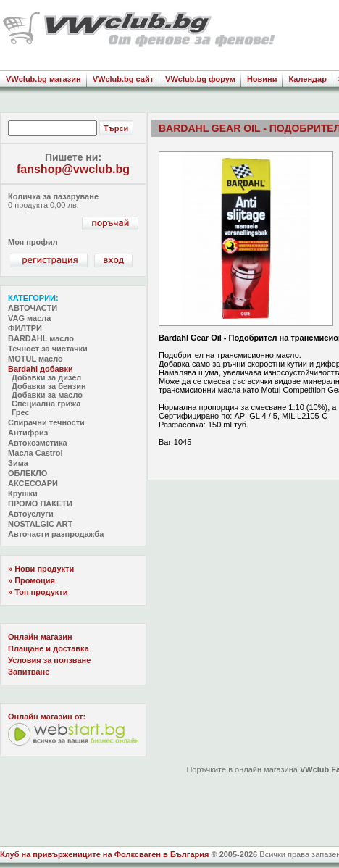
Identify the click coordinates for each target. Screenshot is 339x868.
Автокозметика (38, 443)
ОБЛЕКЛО (28, 473)
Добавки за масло (47, 395)
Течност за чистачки (48, 349)
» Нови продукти (41, 569)
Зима (18, 463)
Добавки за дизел (46, 377)
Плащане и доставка (49, 648)
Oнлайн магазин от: (47, 717)
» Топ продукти (38, 592)
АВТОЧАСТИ (33, 308)
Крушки (23, 493)
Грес (21, 412)
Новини (262, 79)
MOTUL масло (35, 359)
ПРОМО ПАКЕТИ (40, 504)
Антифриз (28, 433)
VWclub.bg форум (200, 79)
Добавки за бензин (49, 386)
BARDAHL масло (41, 338)
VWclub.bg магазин (43, 79)
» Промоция (32, 580)
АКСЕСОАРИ (33, 483)
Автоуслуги (31, 514)
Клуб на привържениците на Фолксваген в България (104, 854)
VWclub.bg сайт (123, 79)
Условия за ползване (49, 660)
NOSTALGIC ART (40, 524)
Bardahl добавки (41, 369)
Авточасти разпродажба (56, 534)
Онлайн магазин (40, 637)
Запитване (29, 672)
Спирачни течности (46, 422)
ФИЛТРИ (25, 328)
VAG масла (29, 318)
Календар (307, 79)
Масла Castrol (35, 453)
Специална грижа (46, 404)
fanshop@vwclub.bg (73, 169)
